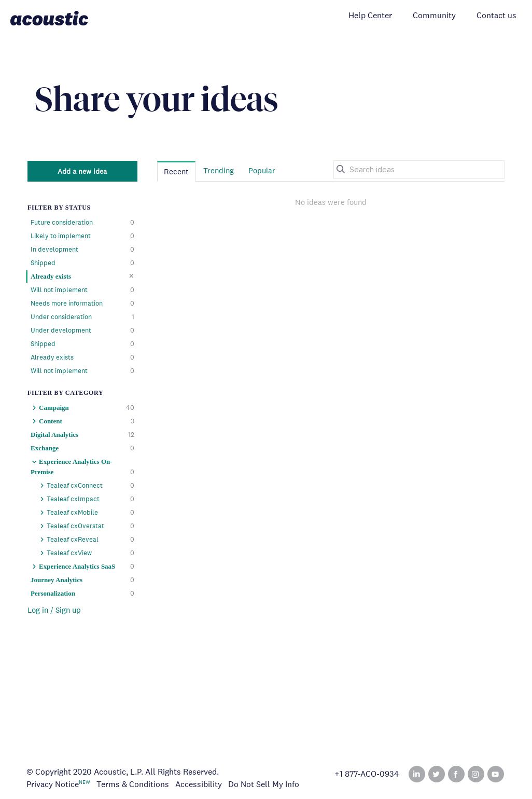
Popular (262, 170)
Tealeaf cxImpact (86, 499)
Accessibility (199, 784)
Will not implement (82, 290)
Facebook (456, 774)
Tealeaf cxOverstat (86, 526)
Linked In (417, 774)
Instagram (476, 774)
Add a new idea (82, 171)
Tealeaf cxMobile (86, 513)
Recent (176, 171)
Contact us (496, 15)
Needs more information (82, 304)
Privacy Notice (53, 784)
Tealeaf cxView (86, 553)
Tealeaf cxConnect (86, 486)
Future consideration (82, 223)
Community (434, 15)
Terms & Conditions (133, 784)
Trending (219, 170)
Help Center (370, 15)
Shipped (82, 263)
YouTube (496, 774)
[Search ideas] (419, 170)
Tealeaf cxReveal (86, 540)
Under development (82, 330)
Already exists (82, 276)
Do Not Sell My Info (264, 784)
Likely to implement (82, 236)
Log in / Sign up (54, 610)
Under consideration (82, 317)
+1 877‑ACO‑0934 (367, 774)
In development (82, 250)
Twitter (437, 774)
